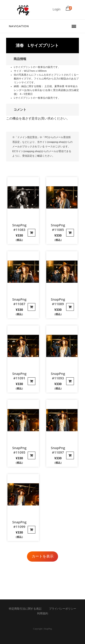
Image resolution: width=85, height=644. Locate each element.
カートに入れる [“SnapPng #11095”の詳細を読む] (32, 455)
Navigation (19, 26)
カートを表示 (43, 556)
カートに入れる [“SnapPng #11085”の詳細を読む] (70, 233)
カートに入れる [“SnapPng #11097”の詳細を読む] (70, 455)
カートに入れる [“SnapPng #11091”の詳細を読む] (32, 381)
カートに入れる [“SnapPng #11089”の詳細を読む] (70, 307)
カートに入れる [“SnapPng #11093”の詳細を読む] (70, 381)
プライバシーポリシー (63, 609)
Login (56, 9)
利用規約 (43, 613)
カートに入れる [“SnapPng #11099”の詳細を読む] (32, 530)
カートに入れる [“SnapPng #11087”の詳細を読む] (32, 307)
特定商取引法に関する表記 (25, 609)
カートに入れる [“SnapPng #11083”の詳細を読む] (32, 233)
